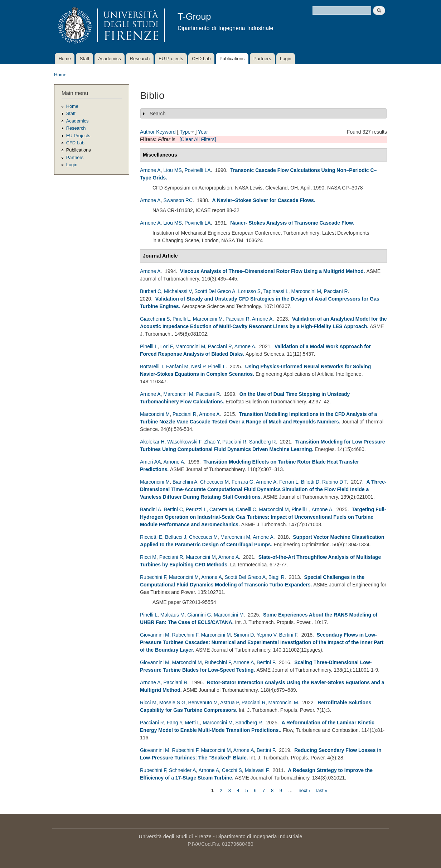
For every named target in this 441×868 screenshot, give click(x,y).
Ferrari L (289, 482)
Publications (232, 59)
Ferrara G (243, 482)
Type (185, 132)
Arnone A (150, 170)
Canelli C (246, 509)
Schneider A (183, 770)
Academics (110, 59)
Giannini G (199, 615)
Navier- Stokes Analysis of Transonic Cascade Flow (291, 223)
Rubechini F (153, 577)
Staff (85, 59)
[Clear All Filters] (198, 139)
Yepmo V (266, 635)
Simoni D (244, 635)
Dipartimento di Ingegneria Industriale (259, 836)
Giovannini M (155, 635)
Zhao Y (212, 442)
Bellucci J (176, 537)
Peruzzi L (196, 509)
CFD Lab (201, 59)
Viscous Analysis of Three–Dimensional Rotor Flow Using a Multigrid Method (272, 271)
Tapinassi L (276, 291)
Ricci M (148, 557)
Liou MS (172, 170)
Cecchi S (232, 770)
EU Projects (171, 59)
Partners (262, 59)
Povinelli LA (198, 170)
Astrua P (229, 702)
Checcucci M (214, 482)
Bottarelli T (152, 366)
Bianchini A (185, 482)
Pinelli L (181, 319)
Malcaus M (173, 615)
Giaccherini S (155, 319)
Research (140, 59)
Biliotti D (310, 482)
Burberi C (151, 291)
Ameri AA (150, 462)
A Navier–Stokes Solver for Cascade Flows (263, 200)
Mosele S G (172, 702)
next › (304, 790)
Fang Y (175, 723)
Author (147, 132)
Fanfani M (177, 366)
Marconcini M (306, 291)
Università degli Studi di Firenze (175, 836)
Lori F (166, 346)
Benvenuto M (203, 702)
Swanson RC (178, 200)
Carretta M (221, 509)
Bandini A (151, 509)
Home (65, 59)
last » (322, 790)
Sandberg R (263, 442)
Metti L (193, 723)
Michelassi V (178, 291)
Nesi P (198, 366)
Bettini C (173, 509)
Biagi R (277, 577)
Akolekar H (152, 442)
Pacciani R (336, 291)
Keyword (166, 132)
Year (203, 132)
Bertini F (288, 635)
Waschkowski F (184, 442)
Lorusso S (249, 291)
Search (157, 114)
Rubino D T (335, 482)
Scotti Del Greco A (215, 291)
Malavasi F (257, 770)
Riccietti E (151, 537)
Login (286, 59)
